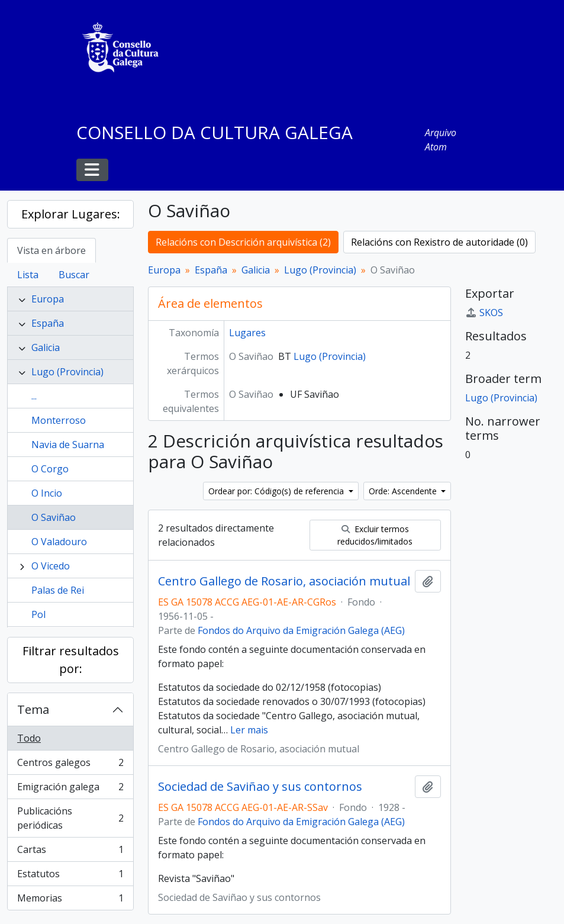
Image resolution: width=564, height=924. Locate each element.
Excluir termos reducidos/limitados (375, 535)
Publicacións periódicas (70, 818)
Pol (38, 614)
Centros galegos (70, 765)
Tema (33, 709)
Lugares (247, 333)
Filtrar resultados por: (71, 660)
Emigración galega (70, 789)
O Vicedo (51, 566)
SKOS (484, 313)
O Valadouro (59, 542)
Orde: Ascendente (404, 491)
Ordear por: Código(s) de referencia (277, 491)
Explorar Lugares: (71, 214)
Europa (48, 299)
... (34, 396)
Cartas (70, 852)
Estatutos (70, 876)
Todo (29, 738)
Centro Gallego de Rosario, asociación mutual (284, 581)
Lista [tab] (28, 275)
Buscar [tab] (74, 275)
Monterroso (59, 420)
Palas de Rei (58, 590)
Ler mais (249, 730)
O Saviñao (54, 517)
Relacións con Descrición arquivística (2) (243, 242)
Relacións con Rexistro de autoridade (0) (439, 242)
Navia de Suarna (68, 445)
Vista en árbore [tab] (51, 250)
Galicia (46, 347)
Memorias (70, 900)
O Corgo (50, 469)
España (48, 323)
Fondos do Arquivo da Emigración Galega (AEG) (301, 630)
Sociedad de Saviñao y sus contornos (260, 787)
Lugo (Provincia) (67, 372)
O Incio (47, 493)
